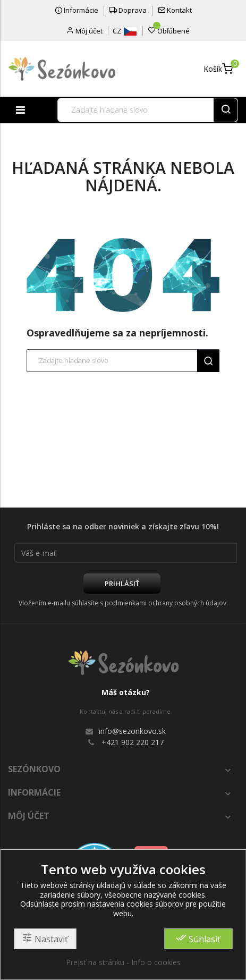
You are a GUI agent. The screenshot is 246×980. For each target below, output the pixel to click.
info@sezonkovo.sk (132, 731)
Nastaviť (45, 939)
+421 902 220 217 (133, 742)
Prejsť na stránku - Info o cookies (123, 962)
